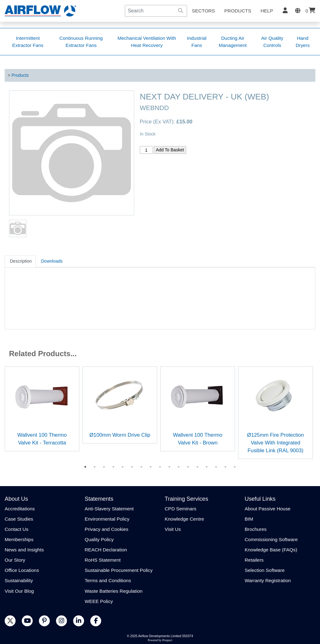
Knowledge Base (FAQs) (271, 550)
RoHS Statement (103, 560)
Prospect (167, 640)
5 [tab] (123, 467)
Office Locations (22, 570)
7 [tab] (141, 467)
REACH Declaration (106, 550)
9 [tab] (160, 467)
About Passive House (268, 509)
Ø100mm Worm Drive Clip (120, 435)
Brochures (256, 529)
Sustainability (19, 580)
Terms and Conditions (108, 580)
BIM (249, 519)
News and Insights (24, 550)
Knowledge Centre (184, 519)
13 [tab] (197, 467)
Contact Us (16, 529)
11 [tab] (179, 467)
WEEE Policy (99, 601)
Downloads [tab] (52, 261)
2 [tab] (95, 467)
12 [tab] (188, 467)
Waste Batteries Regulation (114, 591)
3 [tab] (104, 467)
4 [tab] (113, 467)
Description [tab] (21, 261)
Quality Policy (99, 539)
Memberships (19, 539)
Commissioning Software (271, 539)
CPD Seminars (181, 509)
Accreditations (20, 509)
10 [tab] (169, 467)
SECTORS (203, 11)
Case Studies (19, 519)
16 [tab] (225, 467)
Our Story (15, 560)
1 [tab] (85, 467)
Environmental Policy (107, 519)
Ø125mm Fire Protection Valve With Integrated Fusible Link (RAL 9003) (276, 443)
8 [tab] (151, 467)
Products (238, 11)
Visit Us (173, 529)
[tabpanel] (42, 409)
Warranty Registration (268, 580)
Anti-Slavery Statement (109, 509)
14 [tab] (207, 467)
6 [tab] (132, 467)
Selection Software (265, 570)
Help (267, 11)
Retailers (254, 560)
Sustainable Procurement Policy (119, 570)
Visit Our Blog (19, 591)
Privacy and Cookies (106, 529)
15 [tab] (216, 467)
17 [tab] (235, 467)
